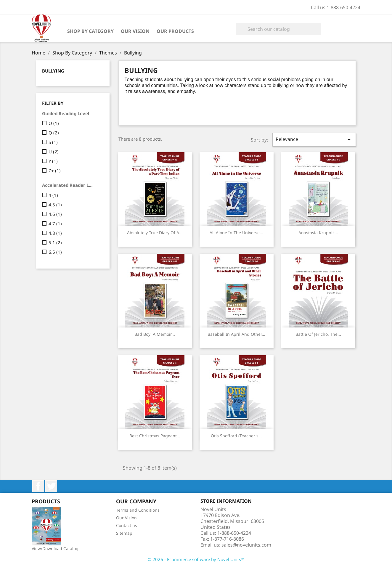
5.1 (55, 242)
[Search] (278, 29)
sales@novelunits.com (246, 545)
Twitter (51, 486)
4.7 (55, 224)
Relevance (314, 140)
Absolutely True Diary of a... (155, 233)
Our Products (175, 31)
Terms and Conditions (138, 510)
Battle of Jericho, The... (318, 334)
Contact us (127, 525)
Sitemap (124, 533)
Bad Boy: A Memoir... (155, 334)
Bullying (53, 71)
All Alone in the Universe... (236, 233)
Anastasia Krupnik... (318, 233)
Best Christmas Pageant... (155, 436)
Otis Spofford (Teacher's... (236, 436)
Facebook (38, 486)
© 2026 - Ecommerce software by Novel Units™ (196, 559)
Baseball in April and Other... (236, 334)
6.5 (55, 252)
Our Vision (135, 31)
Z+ (55, 171)
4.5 (55, 205)
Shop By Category (90, 31)
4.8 (55, 233)
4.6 (55, 214)
